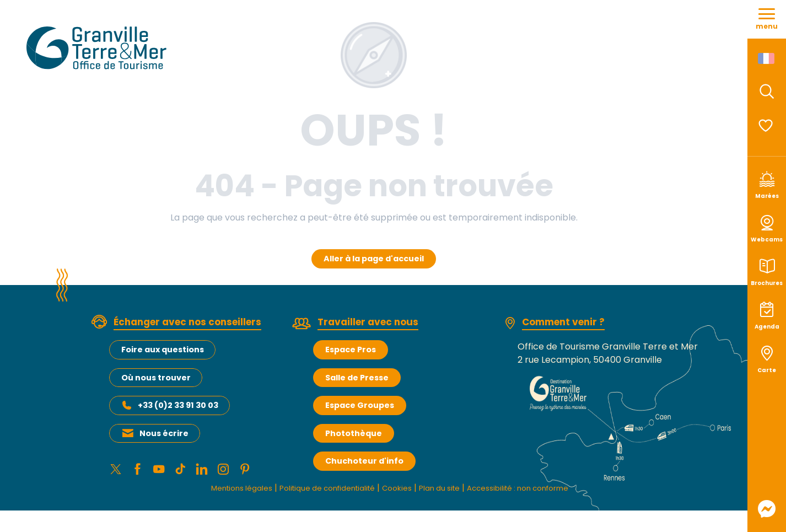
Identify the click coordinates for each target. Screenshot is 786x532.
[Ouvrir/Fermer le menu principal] (767, 19)
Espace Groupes (360, 405)
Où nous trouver (156, 378)
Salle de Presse (357, 378)
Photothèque (354, 433)
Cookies (397, 491)
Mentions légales (216, 491)
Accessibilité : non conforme (539, 491)
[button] (767, 92)
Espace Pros (351, 350)
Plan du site (446, 491)
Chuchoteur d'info (364, 461)
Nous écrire (164, 433)
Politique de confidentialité (316, 491)
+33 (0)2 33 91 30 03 (178, 405)
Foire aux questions (163, 350)
